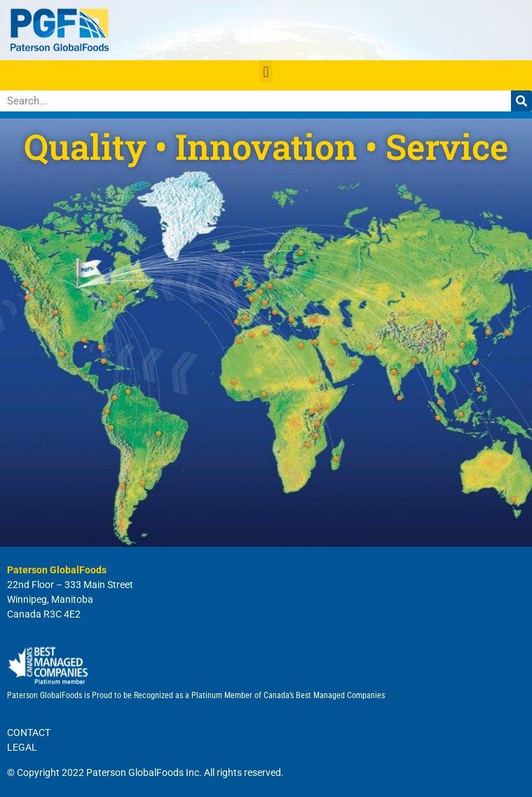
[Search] (521, 101)
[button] (266, 72)
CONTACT (29, 733)
